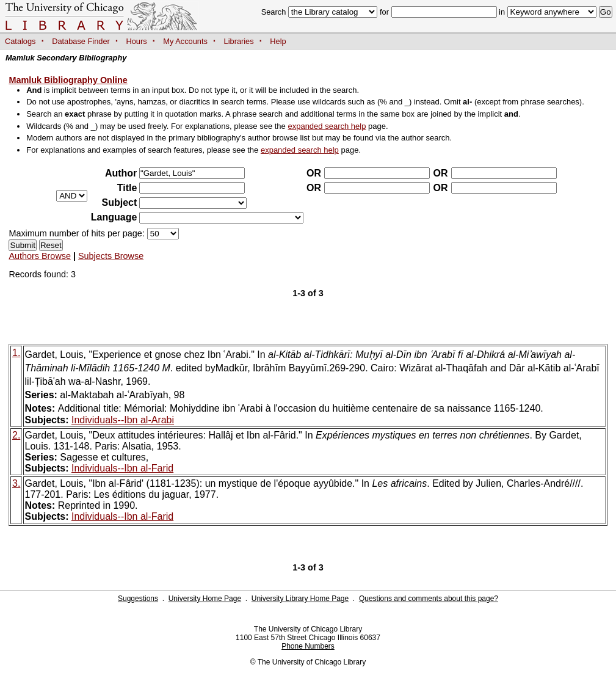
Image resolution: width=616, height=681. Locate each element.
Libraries (239, 41)
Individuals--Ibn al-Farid (122, 468)
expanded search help (327, 126)
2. (16, 435)
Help (278, 41)
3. (16, 483)
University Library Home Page (300, 599)
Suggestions (138, 599)
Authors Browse (40, 256)
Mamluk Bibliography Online (68, 80)
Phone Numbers (308, 646)
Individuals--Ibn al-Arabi (123, 420)
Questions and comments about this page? (429, 599)
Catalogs (20, 41)
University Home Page (205, 599)
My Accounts (185, 41)
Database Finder (81, 41)
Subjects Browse (111, 256)
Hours (137, 41)
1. (16, 353)
